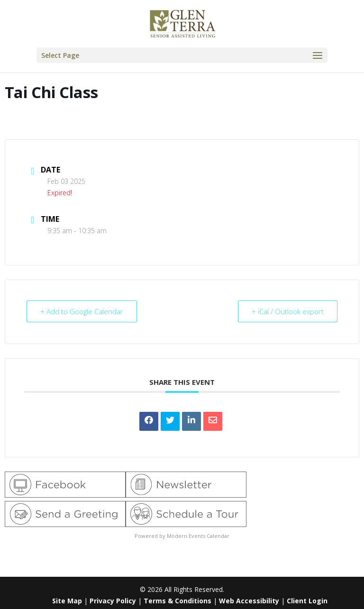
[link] (183, 23)
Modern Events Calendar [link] (198, 536)
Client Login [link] (307, 601)
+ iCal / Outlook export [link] (288, 311)
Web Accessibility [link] (249, 601)
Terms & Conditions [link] (177, 601)
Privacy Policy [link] (113, 601)
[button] (182, 55)
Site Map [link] (67, 601)
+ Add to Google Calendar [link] (82, 311)
